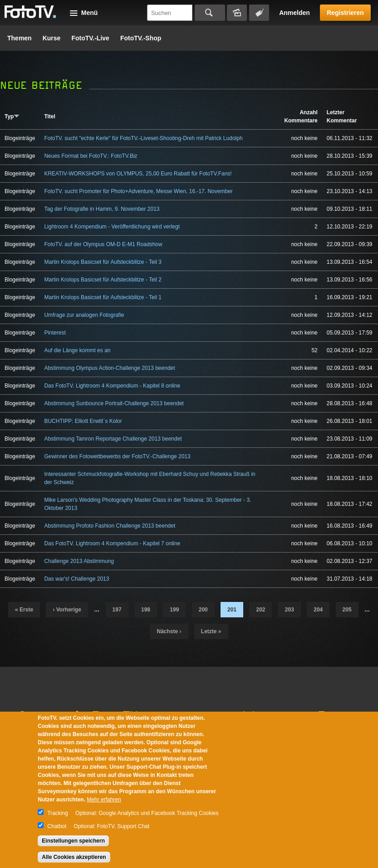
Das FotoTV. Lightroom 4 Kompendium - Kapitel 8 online (112, 386)
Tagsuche (259, 13)
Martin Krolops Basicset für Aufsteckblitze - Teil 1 (103, 297)
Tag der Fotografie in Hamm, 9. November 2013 (102, 209)
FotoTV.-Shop (141, 38)
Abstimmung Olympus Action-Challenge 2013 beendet (109, 368)
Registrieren (345, 13)
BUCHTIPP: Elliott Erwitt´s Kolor (83, 421)
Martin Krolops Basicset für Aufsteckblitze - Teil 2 (103, 280)
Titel (49, 116)
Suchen (210, 13)
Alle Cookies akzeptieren (74, 857)
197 (117, 610)
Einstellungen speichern (73, 841)
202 (260, 610)
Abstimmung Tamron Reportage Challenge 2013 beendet (113, 439)
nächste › (169, 631)
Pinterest (55, 333)
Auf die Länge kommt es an (77, 350)
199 (174, 610)
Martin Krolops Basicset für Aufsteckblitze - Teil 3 (103, 262)
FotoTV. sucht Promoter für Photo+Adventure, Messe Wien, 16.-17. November (138, 191)
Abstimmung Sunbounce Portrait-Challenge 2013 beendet (114, 403)
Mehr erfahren (104, 800)
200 (203, 610)
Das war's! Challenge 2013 (76, 579)
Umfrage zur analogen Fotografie (84, 315)
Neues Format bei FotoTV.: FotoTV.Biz (91, 156)
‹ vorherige (67, 610)
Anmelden (295, 13)
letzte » (211, 631)
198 (146, 610)
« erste (24, 610)
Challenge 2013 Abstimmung (79, 561)
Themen (20, 38)
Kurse (52, 38)
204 (318, 610)
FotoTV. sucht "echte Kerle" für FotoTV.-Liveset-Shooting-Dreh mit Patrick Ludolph (143, 138)
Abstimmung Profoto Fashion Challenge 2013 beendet (110, 526)
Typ (12, 116)
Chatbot (57, 826)
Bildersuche (237, 13)
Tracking (58, 813)
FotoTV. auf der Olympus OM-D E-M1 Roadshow (103, 244)
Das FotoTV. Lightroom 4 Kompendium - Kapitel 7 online (112, 543)
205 (347, 610)
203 (290, 610)
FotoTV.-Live (90, 38)
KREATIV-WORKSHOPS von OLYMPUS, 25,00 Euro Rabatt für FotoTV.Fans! (138, 174)
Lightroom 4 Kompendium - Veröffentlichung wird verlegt (112, 227)
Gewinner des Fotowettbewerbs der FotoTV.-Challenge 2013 (117, 456)
